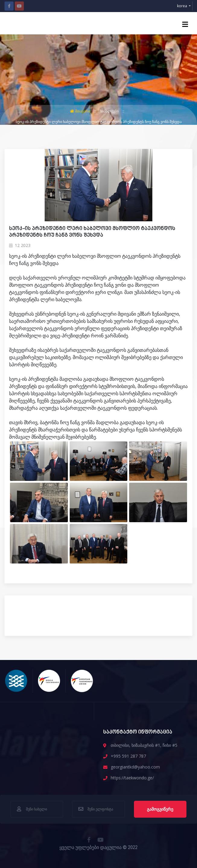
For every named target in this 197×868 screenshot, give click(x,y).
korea (183, 6)
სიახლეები (110, 111)
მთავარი (81, 111)
